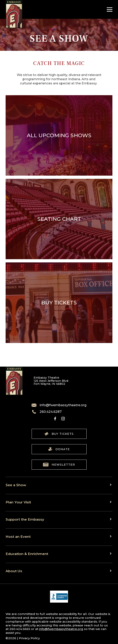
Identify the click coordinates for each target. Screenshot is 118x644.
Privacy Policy (29, 638)
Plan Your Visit (18, 502)
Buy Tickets (59, 434)
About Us (14, 571)
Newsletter (59, 465)
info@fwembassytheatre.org (59, 405)
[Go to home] (14, 14)
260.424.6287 (47, 412)
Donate (59, 449)
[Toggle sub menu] (111, 485)
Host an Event (18, 536)
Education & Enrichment (27, 554)
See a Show (16, 485)
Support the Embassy (25, 519)
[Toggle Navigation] (109, 9)
